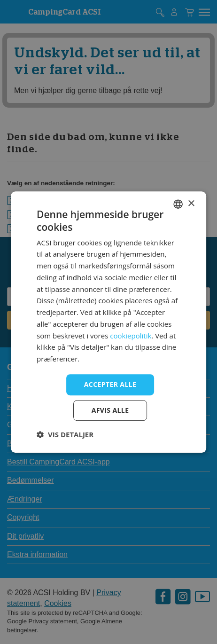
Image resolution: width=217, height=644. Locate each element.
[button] (65, 434)
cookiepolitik (131, 336)
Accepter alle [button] (110, 384)
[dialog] (108, 322)
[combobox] (178, 204)
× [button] (191, 204)
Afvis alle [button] (110, 410)
